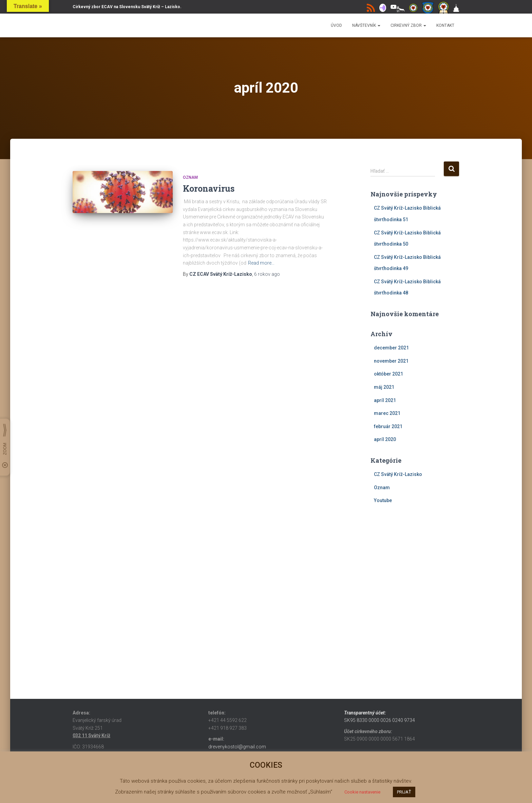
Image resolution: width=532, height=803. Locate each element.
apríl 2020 (385, 439)
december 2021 (391, 348)
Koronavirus (209, 188)
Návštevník (366, 25)
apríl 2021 (385, 400)
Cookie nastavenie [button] (362, 792)
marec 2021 (387, 413)
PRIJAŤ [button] (404, 792)
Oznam (190, 177)
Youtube (383, 500)
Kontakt (445, 25)
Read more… (261, 263)
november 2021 (391, 361)
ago (267, 274)
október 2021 (388, 374)
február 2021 (388, 426)
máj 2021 (384, 387)
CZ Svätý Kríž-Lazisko (398, 474)
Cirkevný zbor (408, 25)
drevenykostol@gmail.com (237, 747)
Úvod (336, 25)
